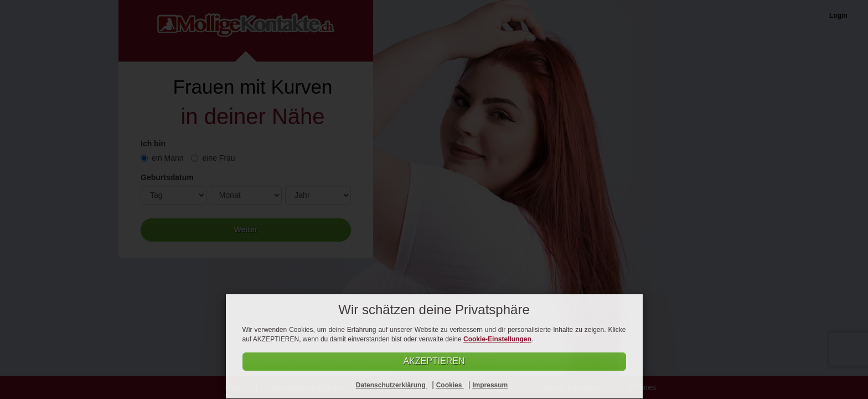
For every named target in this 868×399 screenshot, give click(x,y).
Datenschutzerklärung (392, 385)
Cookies (450, 385)
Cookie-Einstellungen (497, 339)
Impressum (490, 385)
